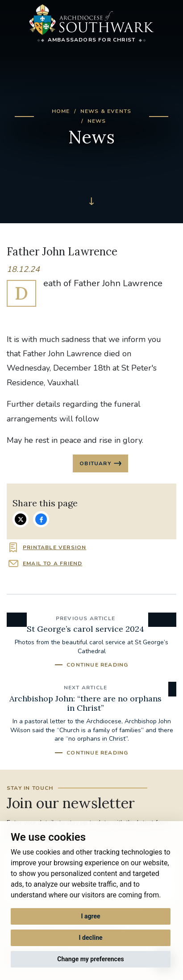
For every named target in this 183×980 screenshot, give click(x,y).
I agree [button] (90, 916)
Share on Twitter (21, 519)
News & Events (106, 111)
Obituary (95, 463)
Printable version (54, 547)
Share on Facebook (41, 519)
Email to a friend (52, 563)
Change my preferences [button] (90, 959)
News (97, 121)
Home (61, 111)
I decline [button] (90, 938)
